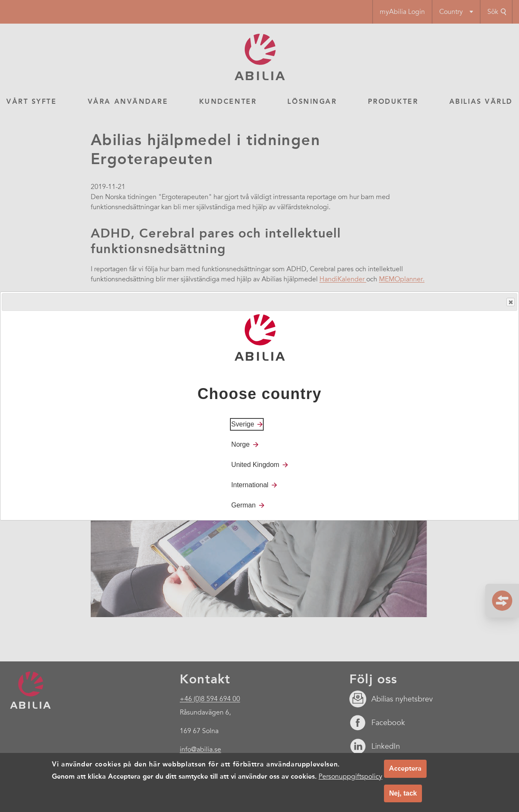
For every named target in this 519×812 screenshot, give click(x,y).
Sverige (243, 424)
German (243, 505)
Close (510, 302)
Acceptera (405, 768)
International (250, 485)
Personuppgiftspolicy (350, 777)
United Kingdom (255, 465)
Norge (241, 444)
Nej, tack (403, 793)
